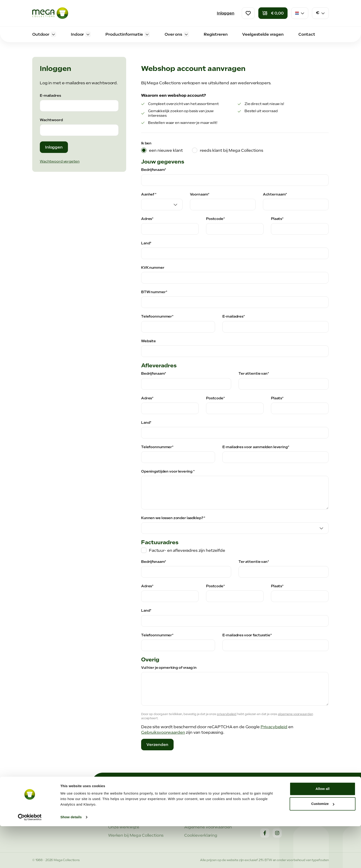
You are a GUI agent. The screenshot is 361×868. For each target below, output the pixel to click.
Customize (323, 846)
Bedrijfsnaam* (154, 170)
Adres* (147, 219)
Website (148, 341)
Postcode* (215, 219)
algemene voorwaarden (295, 714)
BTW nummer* (154, 292)
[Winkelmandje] (273, 13)
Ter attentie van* (254, 374)
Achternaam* (275, 194)
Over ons (117, 810)
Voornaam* (200, 194)
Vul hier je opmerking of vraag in (169, 668)
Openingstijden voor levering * (168, 471)
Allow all (323, 831)
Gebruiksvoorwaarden (163, 732)
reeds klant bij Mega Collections (231, 150)
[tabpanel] (235, 455)
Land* (146, 243)
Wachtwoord (51, 120)
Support (192, 810)
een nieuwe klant (166, 150)
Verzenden (157, 745)
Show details (71, 859)
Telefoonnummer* (157, 316)
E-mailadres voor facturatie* (247, 635)
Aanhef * (149, 194)
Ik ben (146, 143)
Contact (268, 810)
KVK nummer (153, 268)
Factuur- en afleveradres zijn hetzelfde (187, 550)
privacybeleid (227, 714)
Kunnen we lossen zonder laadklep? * (173, 518)
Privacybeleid (274, 727)
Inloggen (226, 13)
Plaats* (277, 219)
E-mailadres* (234, 316)
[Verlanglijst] (248, 13)
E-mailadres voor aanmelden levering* (256, 447)
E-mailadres (50, 96)
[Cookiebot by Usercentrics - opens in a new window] (30, 859)
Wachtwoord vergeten (60, 161)
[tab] (162, 150)
